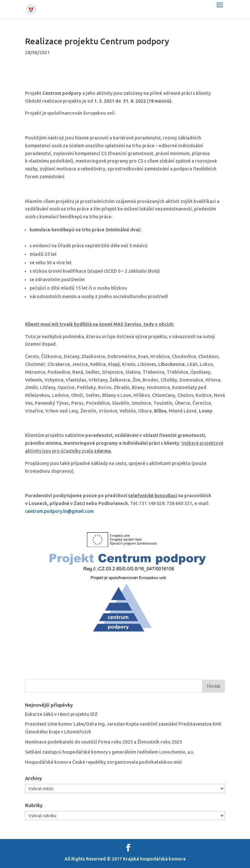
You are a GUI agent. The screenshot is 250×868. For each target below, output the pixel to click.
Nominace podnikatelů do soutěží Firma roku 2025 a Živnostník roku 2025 (104, 742)
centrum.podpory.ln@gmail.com (59, 511)
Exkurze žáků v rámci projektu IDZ (61, 714)
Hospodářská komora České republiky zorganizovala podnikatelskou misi (104, 762)
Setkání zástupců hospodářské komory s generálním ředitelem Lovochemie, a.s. (110, 752)
